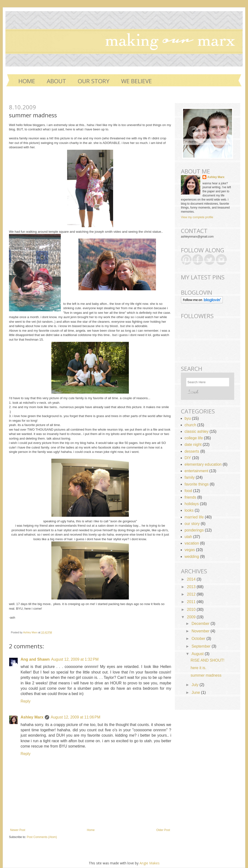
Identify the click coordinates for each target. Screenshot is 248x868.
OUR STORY (94, 81)
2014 (192, 579)
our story (192, 524)
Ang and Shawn (35, 659)
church (190, 425)
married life (194, 517)
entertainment (196, 471)
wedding (192, 557)
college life (194, 438)
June (196, 692)
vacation (192, 543)
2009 (192, 617)
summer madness (206, 675)
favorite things (197, 484)
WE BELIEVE (136, 81)
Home (27, 81)
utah (188, 537)
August (198, 654)
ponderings (194, 530)
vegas (190, 550)
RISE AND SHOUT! (208, 660)
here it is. (198, 668)
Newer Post (18, 830)
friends (190, 497)
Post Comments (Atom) (42, 837)
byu (188, 418)
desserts (192, 451)
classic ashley (197, 431)
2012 (192, 594)
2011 (192, 602)
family (190, 477)
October (199, 639)
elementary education (203, 464)
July (196, 685)
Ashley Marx (31, 632)
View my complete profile (197, 217)
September (202, 646)
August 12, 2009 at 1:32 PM (75, 659)
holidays (192, 504)
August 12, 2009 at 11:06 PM (75, 717)
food (188, 491)
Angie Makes (150, 863)
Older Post (163, 830)
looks (189, 510)
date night (193, 445)
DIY (188, 458)
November (201, 631)
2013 (192, 587)
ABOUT (56, 81)
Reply (26, 701)
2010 (192, 610)
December (201, 624)
